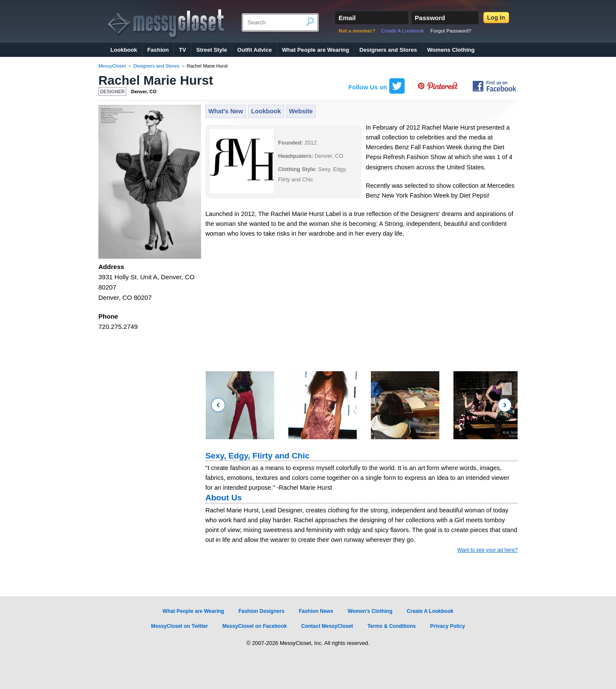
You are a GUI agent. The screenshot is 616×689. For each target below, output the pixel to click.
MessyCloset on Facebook (255, 626)
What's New (226, 111)
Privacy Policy (448, 626)
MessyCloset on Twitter (179, 626)
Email (347, 18)
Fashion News (316, 611)
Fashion (158, 50)
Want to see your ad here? (487, 550)
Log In (496, 18)
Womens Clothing (451, 50)
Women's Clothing (370, 611)
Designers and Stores (388, 50)
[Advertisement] (361, 308)
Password (430, 18)
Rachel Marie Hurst (156, 80)
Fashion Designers (261, 611)
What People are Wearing (315, 50)
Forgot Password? (451, 31)
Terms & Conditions (392, 626)
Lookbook (124, 50)
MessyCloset (112, 66)
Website (301, 111)
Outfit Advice (254, 50)
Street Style (212, 50)
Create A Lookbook (403, 31)
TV (182, 50)
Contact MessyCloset (327, 626)
